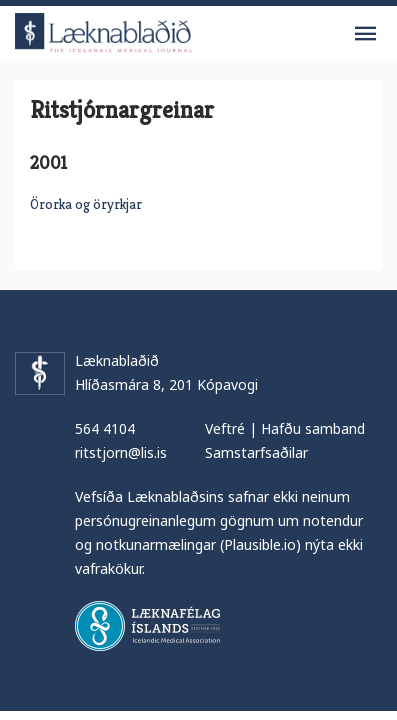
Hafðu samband (313, 428)
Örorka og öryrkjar (86, 204)
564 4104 (105, 428)
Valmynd (365, 34)
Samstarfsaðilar (256, 452)
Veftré (225, 428)
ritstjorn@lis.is (121, 452)
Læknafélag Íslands (147, 626)
